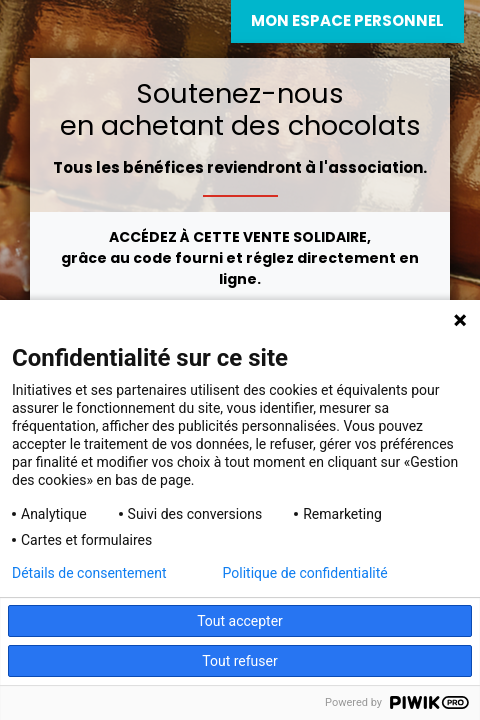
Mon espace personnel (347, 20)
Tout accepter (240, 621)
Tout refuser (239, 661)
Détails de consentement (89, 573)
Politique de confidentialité (305, 573)
